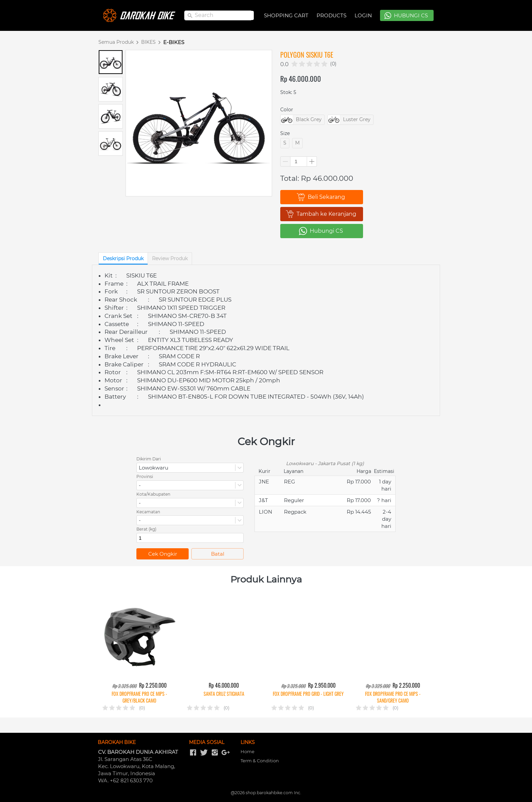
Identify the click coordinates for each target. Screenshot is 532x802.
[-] (193, 753)
